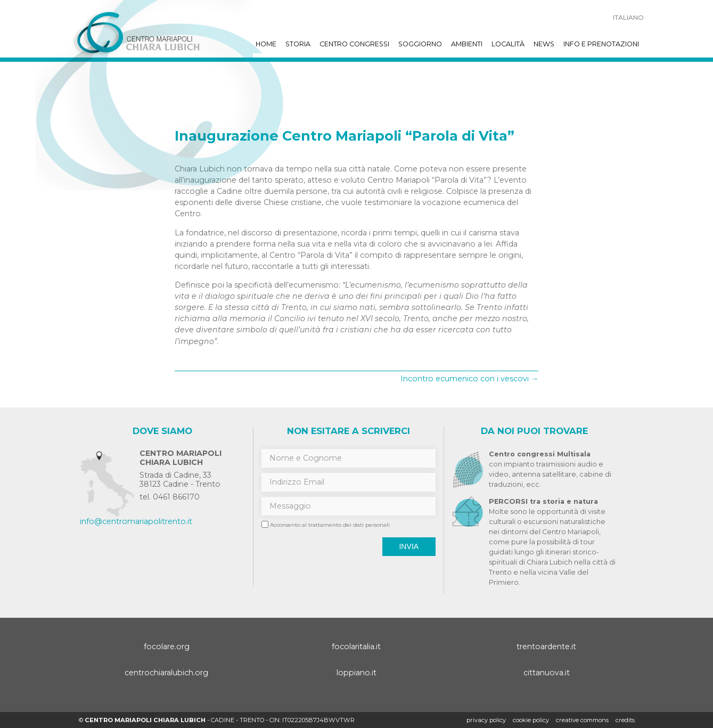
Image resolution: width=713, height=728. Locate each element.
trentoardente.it (546, 647)
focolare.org (167, 647)
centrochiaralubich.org (166, 673)
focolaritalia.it (356, 647)
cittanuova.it (547, 673)
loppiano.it (356, 673)
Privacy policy (486, 720)
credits (625, 720)
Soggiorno (420, 44)
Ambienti (467, 44)
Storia (298, 44)
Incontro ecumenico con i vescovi (469, 379)
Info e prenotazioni (601, 44)
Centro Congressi (354, 44)
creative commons (582, 720)
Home (266, 44)
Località (508, 44)
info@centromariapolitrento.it (136, 521)
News (544, 44)
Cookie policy (531, 720)
